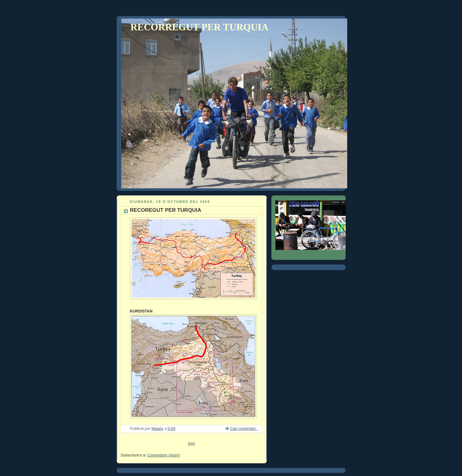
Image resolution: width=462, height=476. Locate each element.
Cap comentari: (244, 429)
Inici (191, 443)
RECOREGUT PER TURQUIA (166, 210)
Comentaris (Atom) (164, 455)
